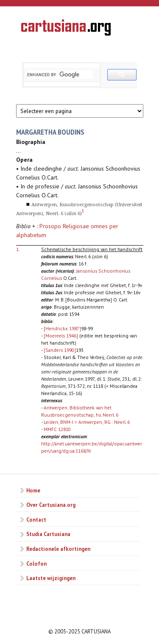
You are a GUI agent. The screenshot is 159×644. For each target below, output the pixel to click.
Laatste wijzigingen (51, 578)
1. (18, 249)
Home (33, 490)
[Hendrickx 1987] (62, 328)
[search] (60, 75)
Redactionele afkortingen (58, 549)
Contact (36, 520)
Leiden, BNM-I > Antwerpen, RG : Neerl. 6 (87, 422)
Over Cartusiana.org (51, 505)
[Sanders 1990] (60, 350)
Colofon (36, 564)
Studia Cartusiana (48, 534)
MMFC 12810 (57, 429)
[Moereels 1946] (61, 336)
